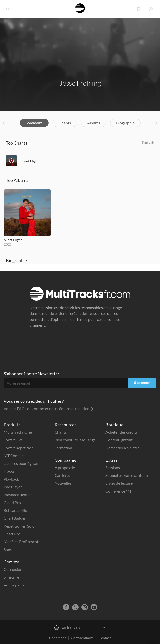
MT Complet (14, 455)
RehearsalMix (15, 510)
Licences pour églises (21, 463)
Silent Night (30, 161)
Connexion (13, 569)
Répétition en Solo (19, 526)
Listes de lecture (119, 483)
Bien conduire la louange (75, 440)
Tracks (9, 471)
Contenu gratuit (119, 440)
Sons (8, 549)
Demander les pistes (122, 448)
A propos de (65, 467)
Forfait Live (13, 440)
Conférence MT (119, 491)
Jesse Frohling (80, 83)
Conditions (58, 638)
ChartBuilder (15, 518)
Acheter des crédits (122, 432)
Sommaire (34, 123)
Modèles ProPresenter (23, 542)
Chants (65, 123)
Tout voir (148, 143)
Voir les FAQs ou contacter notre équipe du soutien (49, 408)
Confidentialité (82, 638)
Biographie (125, 123)
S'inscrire (11, 577)
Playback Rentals (18, 495)
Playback (11, 479)
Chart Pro (12, 534)
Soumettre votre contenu (127, 475)
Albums (94, 123)
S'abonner (142, 383)
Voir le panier (15, 585)
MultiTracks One (18, 432)
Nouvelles (63, 483)
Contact (105, 638)
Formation (63, 448)
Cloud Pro (12, 502)
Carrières (62, 475)
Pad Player (13, 487)
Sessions (113, 467)
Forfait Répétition (19, 448)
